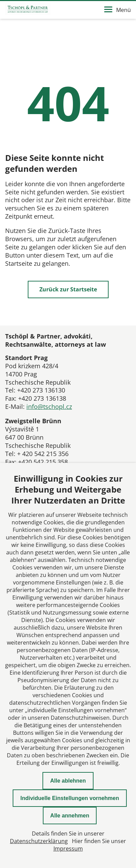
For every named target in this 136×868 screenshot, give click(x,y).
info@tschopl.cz (49, 407)
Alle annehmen (70, 816)
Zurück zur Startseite (68, 289)
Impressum (68, 849)
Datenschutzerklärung (39, 841)
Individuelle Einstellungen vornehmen (70, 798)
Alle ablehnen (68, 781)
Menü (118, 10)
